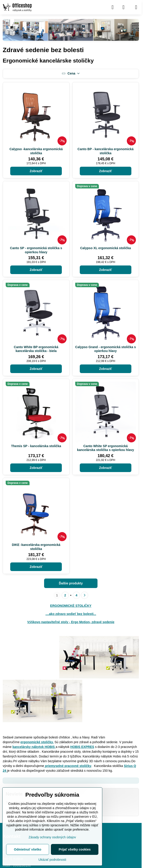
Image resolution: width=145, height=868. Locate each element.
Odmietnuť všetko (27, 849)
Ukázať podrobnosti (52, 860)
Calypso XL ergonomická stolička (106, 248)
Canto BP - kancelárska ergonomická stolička (105, 151)
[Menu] (136, 7)
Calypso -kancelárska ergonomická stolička (36, 151)
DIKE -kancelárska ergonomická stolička (36, 547)
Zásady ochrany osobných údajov (52, 837)
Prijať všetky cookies (75, 849)
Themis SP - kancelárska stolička (36, 446)
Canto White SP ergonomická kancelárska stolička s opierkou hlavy (106, 448)
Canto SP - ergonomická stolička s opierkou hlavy (36, 250)
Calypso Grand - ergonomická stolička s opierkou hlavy (106, 349)
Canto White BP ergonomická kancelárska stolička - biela (36, 349)
